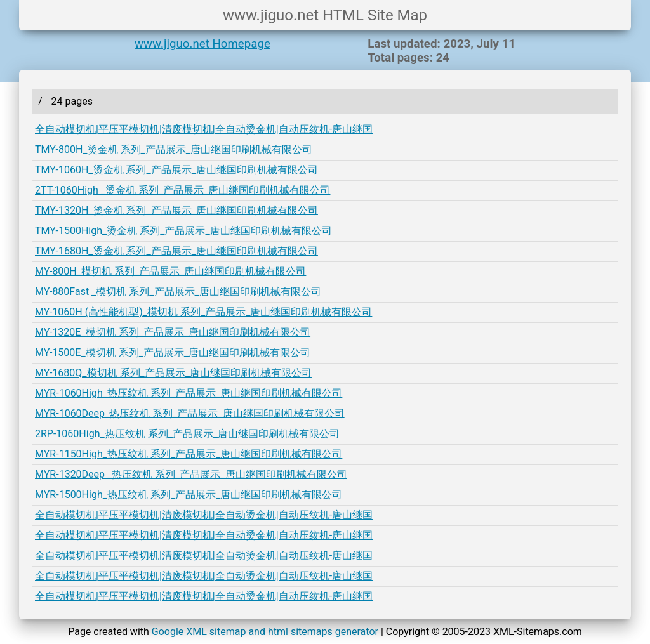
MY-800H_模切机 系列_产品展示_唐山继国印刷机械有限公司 (170, 271)
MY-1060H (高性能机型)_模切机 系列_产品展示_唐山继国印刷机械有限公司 (203, 312)
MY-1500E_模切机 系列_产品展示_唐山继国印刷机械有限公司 (173, 352)
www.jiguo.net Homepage (202, 44)
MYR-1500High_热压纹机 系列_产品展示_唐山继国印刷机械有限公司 (189, 495)
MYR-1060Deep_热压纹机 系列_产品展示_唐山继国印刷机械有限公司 (190, 413)
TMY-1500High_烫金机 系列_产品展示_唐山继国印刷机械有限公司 (183, 231)
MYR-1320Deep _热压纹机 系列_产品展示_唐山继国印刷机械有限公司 (191, 474)
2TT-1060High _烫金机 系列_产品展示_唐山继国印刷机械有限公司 (182, 190)
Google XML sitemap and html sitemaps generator (265, 632)
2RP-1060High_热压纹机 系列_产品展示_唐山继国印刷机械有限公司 (187, 434)
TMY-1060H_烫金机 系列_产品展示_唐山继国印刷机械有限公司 (176, 170)
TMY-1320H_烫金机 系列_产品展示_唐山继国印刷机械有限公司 (176, 210)
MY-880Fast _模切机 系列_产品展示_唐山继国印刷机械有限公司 (178, 292)
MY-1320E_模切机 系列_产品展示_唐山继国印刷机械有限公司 (173, 332)
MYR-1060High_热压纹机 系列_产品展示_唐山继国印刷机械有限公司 (189, 393)
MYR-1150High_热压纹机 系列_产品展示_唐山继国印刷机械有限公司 (189, 454)
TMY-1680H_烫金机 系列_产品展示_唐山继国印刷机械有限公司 (176, 251)
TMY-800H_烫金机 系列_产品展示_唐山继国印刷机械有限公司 (174, 149)
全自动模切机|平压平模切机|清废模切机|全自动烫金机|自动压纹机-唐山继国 (204, 129)
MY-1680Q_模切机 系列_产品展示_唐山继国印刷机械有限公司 (173, 373)
